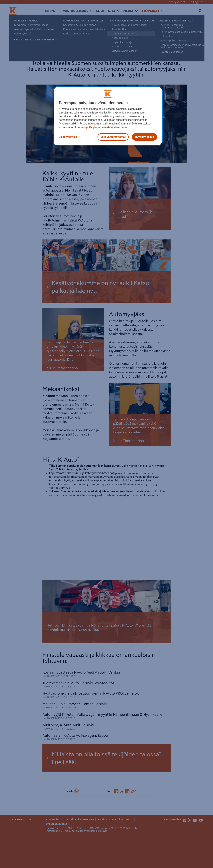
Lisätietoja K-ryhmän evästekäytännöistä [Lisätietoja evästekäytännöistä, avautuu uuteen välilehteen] (101, 127)
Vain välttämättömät (113, 137)
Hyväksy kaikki (144, 137)
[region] (108, 116)
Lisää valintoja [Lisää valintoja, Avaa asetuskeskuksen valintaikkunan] (68, 137)
